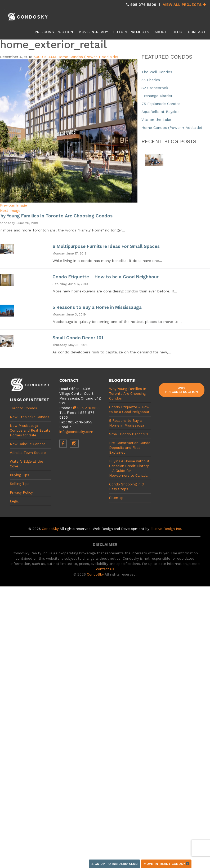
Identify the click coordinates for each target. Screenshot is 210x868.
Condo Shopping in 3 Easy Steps (126, 487)
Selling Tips (20, 484)
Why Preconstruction (182, 390)
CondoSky (50, 529)
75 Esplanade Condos (161, 104)
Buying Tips (19, 475)
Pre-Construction (54, 32)
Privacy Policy (21, 492)
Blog (177, 32)
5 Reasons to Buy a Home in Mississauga (97, 307)
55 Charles (151, 80)
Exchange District (157, 96)
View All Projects (184, 5)
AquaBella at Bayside (160, 112)
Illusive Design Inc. (166, 529)
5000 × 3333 (45, 57)
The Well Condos (157, 72)
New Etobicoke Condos (30, 417)
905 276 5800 (87, 408)
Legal (14, 501)
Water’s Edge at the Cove (26, 464)
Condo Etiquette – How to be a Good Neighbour (106, 277)
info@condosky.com (76, 432)
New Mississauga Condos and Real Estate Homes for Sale (30, 430)
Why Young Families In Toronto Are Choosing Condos (128, 394)
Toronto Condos (23, 408)
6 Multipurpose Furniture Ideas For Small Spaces (106, 246)
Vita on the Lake (156, 120)
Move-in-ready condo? (166, 864)
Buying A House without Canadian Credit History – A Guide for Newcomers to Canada (129, 468)
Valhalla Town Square (28, 453)
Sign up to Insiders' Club (114, 864)
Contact (197, 32)
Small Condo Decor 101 (78, 338)
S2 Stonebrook (155, 88)
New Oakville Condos (28, 444)
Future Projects (131, 32)
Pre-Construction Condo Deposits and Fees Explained (130, 448)
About (161, 32)
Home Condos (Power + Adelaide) (88, 57)
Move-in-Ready (93, 32)
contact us (105, 569)
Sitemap (116, 498)
